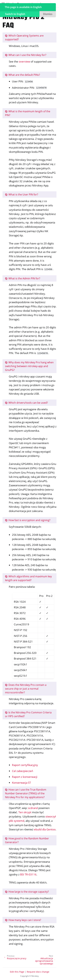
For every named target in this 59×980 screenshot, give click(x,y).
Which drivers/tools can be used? (26, 403)
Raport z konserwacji (25, 777)
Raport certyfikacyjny (25, 765)
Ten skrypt (25, 812)
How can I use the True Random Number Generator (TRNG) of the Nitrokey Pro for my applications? (26, 793)
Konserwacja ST (21, 783)
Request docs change (38, 972)
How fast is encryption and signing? (28, 520)
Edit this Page (17, 972)
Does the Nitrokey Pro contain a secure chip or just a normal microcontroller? (26, 689)
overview (24, 61)
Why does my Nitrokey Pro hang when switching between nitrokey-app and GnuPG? (29, 366)
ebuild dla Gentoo (45, 829)
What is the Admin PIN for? (23, 278)
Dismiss (48, 14)
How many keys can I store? (23, 920)
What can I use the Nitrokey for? (26, 55)
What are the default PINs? (22, 75)
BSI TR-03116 (28, 874)
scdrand (33, 808)
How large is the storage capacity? (27, 892)
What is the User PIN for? (22, 194)
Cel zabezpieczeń (22, 771)
